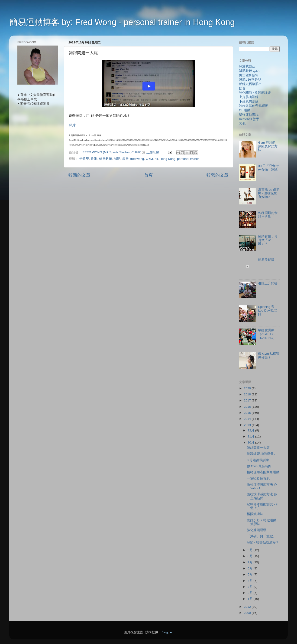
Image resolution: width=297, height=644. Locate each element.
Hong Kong (168, 159)
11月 (251, 436)
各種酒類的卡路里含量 (268, 215)
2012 (248, 607)
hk (156, 159)
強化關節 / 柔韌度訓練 (255, 93)
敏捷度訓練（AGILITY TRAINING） (267, 334)
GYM (149, 159)
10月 (251, 442)
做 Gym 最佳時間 (259, 466)
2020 (248, 388)
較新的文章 (79, 175)
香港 (94, 159)
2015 (248, 413)
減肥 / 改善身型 (250, 80)
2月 (250, 593)
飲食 (242, 88)
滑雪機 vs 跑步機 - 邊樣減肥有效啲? (269, 193)
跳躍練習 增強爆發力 (262, 454)
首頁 (148, 175)
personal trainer (188, 159)
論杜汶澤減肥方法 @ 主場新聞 (262, 496)
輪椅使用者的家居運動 (263, 472)
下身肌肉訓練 (249, 101)
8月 (250, 556)
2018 (248, 394)
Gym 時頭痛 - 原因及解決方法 (268, 146)
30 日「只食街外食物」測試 (268, 168)
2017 (248, 400)
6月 (250, 568)
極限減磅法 (255, 514)
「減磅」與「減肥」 (261, 536)
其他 (242, 123)
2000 (248, 613)
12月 (251, 430)
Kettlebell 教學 (249, 119)
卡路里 (84, 159)
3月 (250, 587)
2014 (248, 419)
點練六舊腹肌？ (250, 84)
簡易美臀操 (266, 260)
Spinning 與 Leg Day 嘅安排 (268, 310)
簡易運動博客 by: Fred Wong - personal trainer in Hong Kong (122, 22)
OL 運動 (245, 110)
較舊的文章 (218, 175)
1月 (250, 599)
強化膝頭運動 (257, 530)
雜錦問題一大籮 (258, 448)
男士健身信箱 (249, 75)
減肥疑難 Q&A (249, 71)
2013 (248, 425)
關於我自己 (247, 66)
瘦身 (125, 159)
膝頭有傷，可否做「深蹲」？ (268, 240)
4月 (250, 581)
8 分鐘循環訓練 (258, 460)
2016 (248, 407)
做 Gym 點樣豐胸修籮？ (269, 356)
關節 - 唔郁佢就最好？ (263, 542)
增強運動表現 (249, 115)
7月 (250, 562)
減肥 (117, 159)
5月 (250, 574)
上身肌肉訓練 (249, 97)
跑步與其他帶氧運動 (254, 106)
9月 (250, 550)
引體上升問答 (268, 283)
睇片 (73, 125)
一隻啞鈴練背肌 (258, 478)
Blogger (167, 632)
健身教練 (106, 159)
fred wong (137, 159)
